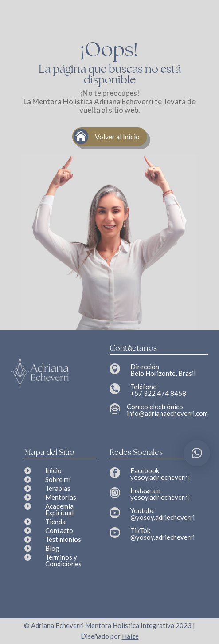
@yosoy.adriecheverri (162, 517)
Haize (130, 636)
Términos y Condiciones (63, 560)
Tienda (55, 522)
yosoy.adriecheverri (160, 477)
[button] (197, 453)
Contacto (59, 530)
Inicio (53, 470)
